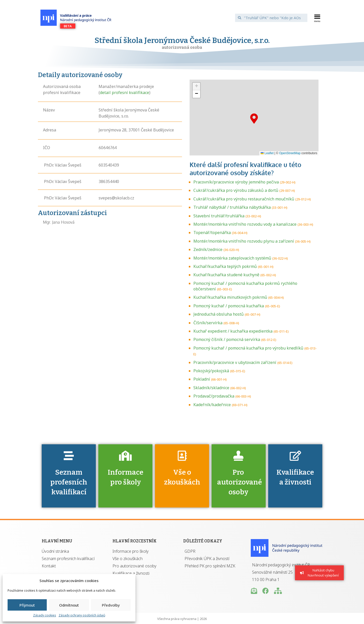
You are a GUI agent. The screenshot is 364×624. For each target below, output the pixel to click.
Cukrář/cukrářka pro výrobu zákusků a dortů (236, 190)
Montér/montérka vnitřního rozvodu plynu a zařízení (244, 241)
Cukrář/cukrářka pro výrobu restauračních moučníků (244, 199)
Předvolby (111, 605)
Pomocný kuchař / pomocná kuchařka (229, 306)
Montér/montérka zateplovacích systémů (232, 258)
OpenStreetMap (290, 153)
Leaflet (267, 153)
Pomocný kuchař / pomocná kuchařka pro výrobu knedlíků (248, 348)
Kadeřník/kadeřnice (212, 405)
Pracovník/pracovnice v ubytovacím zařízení (235, 362)
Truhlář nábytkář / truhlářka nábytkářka (232, 207)
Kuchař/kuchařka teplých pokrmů (225, 266)
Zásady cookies (45, 615)
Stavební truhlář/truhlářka (219, 216)
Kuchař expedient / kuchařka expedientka (233, 331)
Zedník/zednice (208, 249)
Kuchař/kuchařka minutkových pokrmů (230, 297)
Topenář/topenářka (212, 233)
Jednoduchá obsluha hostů (219, 314)
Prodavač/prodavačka (214, 396)
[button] (317, 18)
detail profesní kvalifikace (124, 93)
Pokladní (202, 379)
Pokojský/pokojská (211, 371)
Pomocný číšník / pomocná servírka (227, 339)
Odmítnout (69, 605)
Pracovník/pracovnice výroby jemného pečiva (236, 182)
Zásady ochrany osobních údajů (82, 615)
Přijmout (27, 605)
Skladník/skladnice (211, 388)
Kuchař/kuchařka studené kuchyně (226, 275)
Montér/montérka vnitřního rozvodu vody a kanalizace (245, 224)
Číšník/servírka (208, 323)
